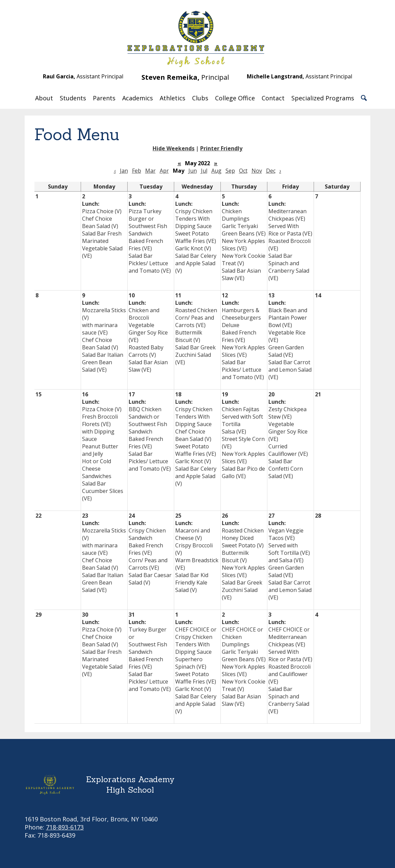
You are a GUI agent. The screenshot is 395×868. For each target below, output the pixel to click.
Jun (193, 171)
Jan (124, 171)
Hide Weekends (174, 148)
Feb (137, 171)
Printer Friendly (221, 148)
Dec (271, 171)
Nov (257, 171)
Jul (204, 171)
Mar (150, 171)
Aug (216, 171)
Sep (230, 171)
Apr (164, 171)
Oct (243, 171)
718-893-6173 (65, 827)
